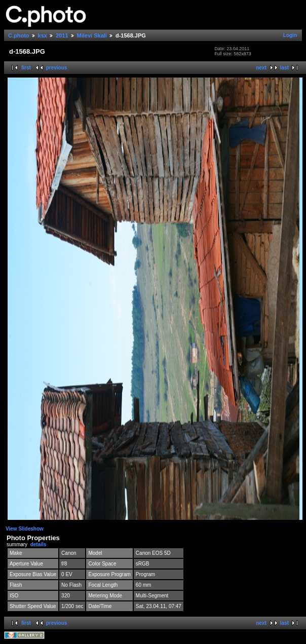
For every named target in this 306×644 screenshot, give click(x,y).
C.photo (19, 35)
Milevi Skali (92, 35)
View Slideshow (25, 529)
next (261, 68)
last (284, 68)
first (26, 68)
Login (290, 35)
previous (57, 68)
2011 (62, 35)
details (39, 544)
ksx (43, 35)
